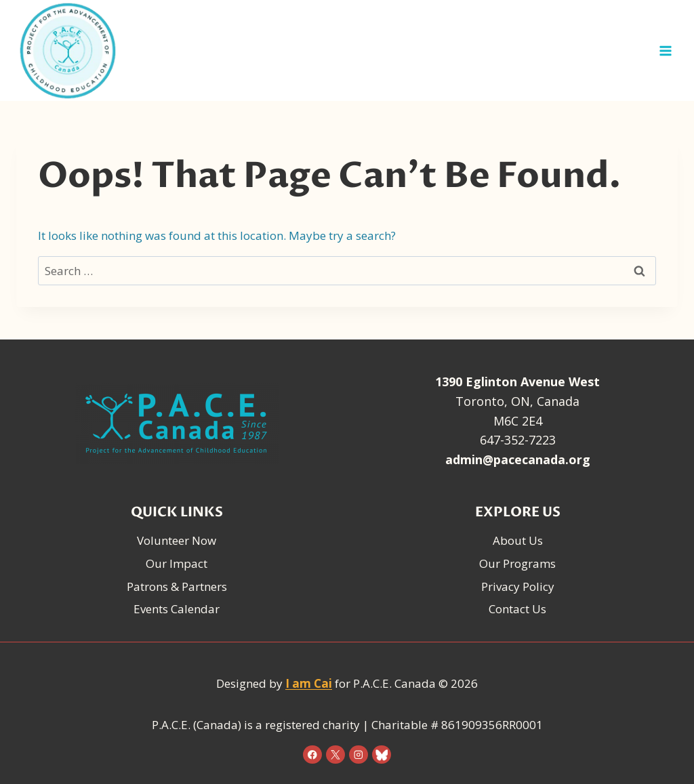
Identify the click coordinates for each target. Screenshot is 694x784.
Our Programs (517, 563)
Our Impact (177, 563)
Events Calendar (177, 609)
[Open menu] (665, 50)
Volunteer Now (177, 540)
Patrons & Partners (177, 586)
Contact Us (517, 609)
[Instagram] (358, 755)
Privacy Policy (518, 586)
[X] (335, 755)
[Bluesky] (381, 755)
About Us (518, 540)
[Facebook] (312, 755)
